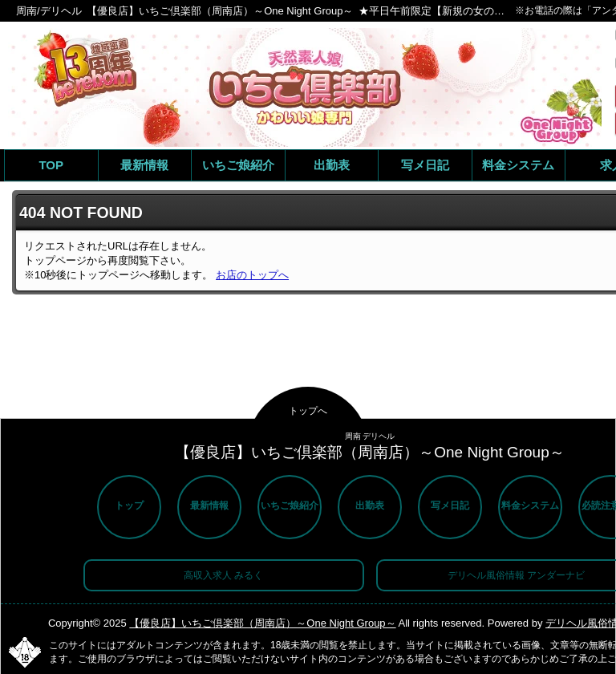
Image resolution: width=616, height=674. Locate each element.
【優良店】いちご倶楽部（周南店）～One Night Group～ (262, 623)
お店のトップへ (252, 275)
